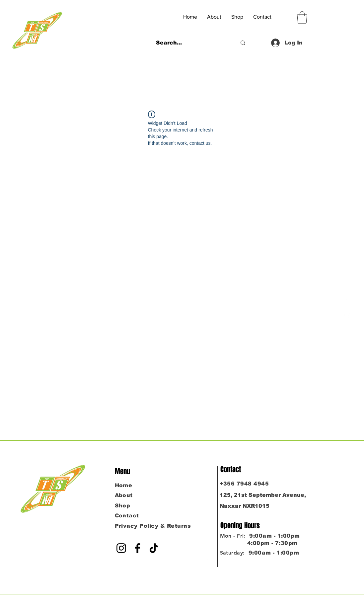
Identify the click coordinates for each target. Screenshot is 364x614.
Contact (127, 516)
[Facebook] (347, 300)
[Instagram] (347, 314)
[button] (302, 17)
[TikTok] (154, 548)
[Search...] (191, 43)
